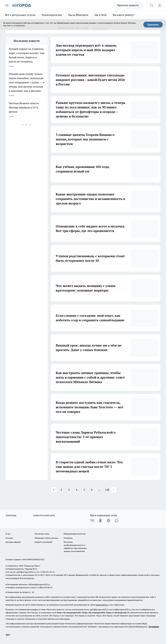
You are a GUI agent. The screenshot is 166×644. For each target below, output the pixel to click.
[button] (114, 490)
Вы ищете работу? (124, 15)
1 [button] (54, 490)
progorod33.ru (102, 605)
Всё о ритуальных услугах (20, 15)
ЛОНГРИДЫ (11, 515)
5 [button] (84, 490)
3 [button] (69, 490)
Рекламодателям (52, 15)
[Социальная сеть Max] (117, 521)
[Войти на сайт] (160, 5)
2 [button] (61, 490)
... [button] (99, 490)
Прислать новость (128, 5)
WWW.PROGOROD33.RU (33, 559)
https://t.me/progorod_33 (118, 613)
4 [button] (77, 490)
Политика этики (42, 534)
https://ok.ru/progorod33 (94, 613)
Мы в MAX (101, 15)
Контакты (68, 538)
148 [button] (107, 490)
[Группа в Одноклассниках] (100, 521)
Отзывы (9, 538)
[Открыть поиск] (151, 5)
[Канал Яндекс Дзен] (108, 521)
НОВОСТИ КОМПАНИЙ (44, 515)
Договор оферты (13, 542)
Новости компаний (43, 542)
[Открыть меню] (7, 5)
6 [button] (92, 490)
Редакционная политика (75, 534)
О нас (8, 534)
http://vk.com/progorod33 (69, 613)
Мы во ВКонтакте (78, 15)
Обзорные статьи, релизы (46, 538)
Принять (153, 25)
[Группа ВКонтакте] (92, 521)
